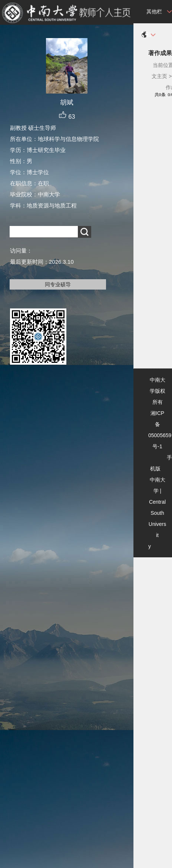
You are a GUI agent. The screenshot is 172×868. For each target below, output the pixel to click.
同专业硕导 (58, 284)
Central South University (157, 524)
